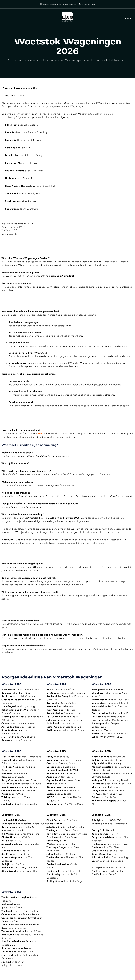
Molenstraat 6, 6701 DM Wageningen (59, 4)
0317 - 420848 (88, 4)
